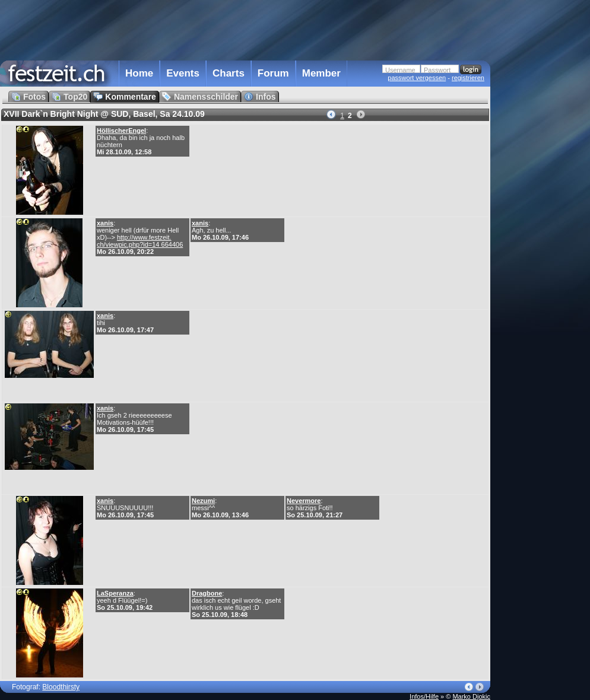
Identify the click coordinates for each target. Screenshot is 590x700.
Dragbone (207, 593)
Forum (273, 73)
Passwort (437, 70)
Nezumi (203, 501)
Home (139, 73)
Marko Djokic (471, 696)
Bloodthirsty (61, 687)
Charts (229, 73)
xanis (105, 223)
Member (321, 73)
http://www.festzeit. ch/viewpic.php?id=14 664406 (140, 241)
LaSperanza (115, 593)
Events (183, 73)
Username (400, 70)
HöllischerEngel (121, 131)
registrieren (468, 78)
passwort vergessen (417, 78)
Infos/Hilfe (424, 696)
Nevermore (304, 501)
